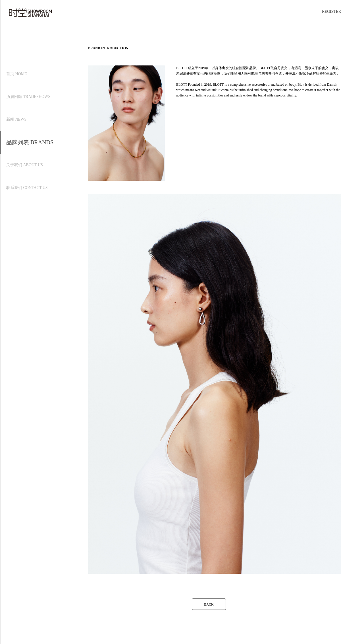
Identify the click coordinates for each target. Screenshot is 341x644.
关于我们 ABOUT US (25, 165)
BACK (209, 604)
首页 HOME (17, 74)
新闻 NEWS (16, 119)
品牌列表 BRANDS (30, 142)
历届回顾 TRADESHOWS (28, 97)
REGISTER (331, 12)
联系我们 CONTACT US (27, 188)
